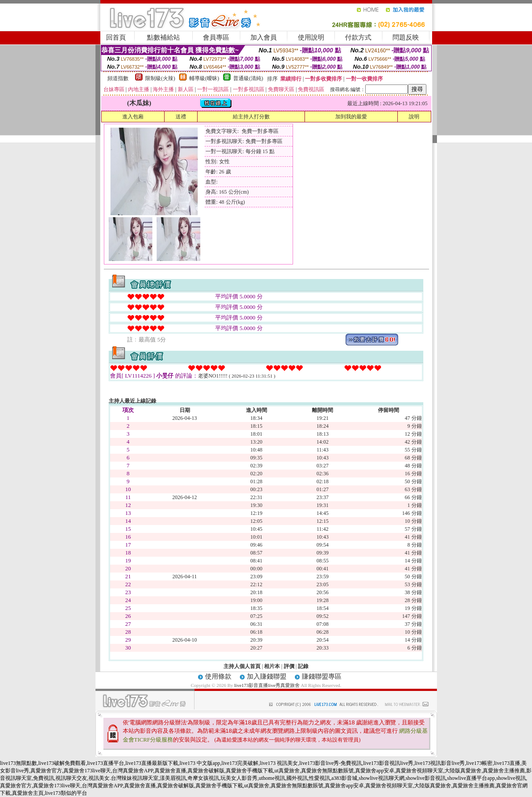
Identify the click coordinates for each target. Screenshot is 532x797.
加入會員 (264, 37)
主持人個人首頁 (242, 666)
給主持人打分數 (251, 117)
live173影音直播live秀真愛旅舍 (267, 685)
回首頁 (116, 37)
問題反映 (406, 37)
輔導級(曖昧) (204, 78)
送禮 (181, 117)
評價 (289, 666)
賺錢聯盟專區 (322, 676)
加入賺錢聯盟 (267, 676)
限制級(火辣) (160, 78)
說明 (414, 117)
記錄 (303, 666)
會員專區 (216, 37)
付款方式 (358, 37)
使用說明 (311, 37)
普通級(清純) (248, 78)
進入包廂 (133, 117)
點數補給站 (163, 37)
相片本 (272, 666)
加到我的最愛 (351, 117)
